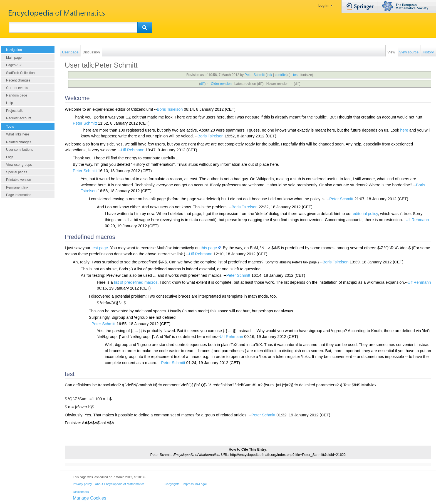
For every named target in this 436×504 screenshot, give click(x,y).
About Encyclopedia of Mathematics (120, 484)
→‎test (294, 75)
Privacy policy (82, 484)
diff (202, 84)
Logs (10, 157)
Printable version (18, 180)
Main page (14, 58)
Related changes (19, 142)
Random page (17, 95)
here (404, 130)
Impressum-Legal (195, 484)
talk (270, 75)
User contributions (20, 150)
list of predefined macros (136, 282)
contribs (281, 75)
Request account (19, 118)
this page (209, 248)
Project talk (14, 111)
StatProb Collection (20, 73)
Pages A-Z (14, 65)
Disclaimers (81, 492)
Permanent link (17, 187)
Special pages (17, 172)
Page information (19, 195)
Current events (17, 88)
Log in (323, 6)
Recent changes (18, 80)
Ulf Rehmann (133, 150)
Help (10, 103)
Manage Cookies (90, 498)
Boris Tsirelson (170, 109)
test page (100, 248)
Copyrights (172, 484)
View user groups (19, 165)
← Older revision (219, 84)
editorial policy (365, 214)
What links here (18, 134)
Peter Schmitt (85, 123)
